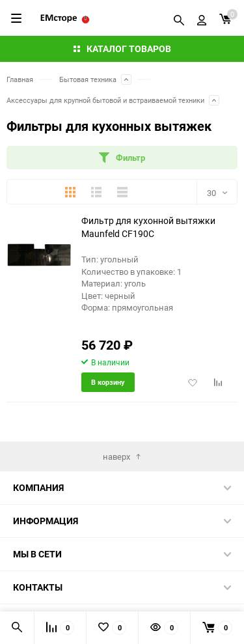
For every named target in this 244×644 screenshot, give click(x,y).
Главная (20, 79)
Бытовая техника (88, 79)
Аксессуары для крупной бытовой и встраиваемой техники (105, 100)
